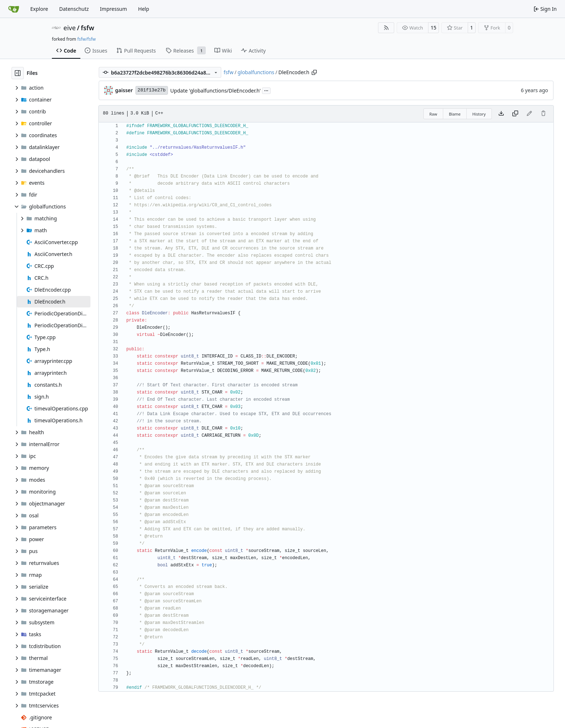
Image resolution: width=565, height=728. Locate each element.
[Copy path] (314, 72)
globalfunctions (256, 72)
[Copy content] (515, 114)
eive (70, 28)
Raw (433, 114)
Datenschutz (74, 9)
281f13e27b (152, 90)
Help (144, 9)
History (479, 114)
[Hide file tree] (18, 73)
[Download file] (501, 114)
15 (433, 28)
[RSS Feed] (386, 28)
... (266, 90)
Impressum (113, 9)
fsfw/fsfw (86, 39)
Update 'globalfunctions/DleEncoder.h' (216, 91)
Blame (455, 114)
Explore (39, 9)
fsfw (87, 28)
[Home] (14, 9)
